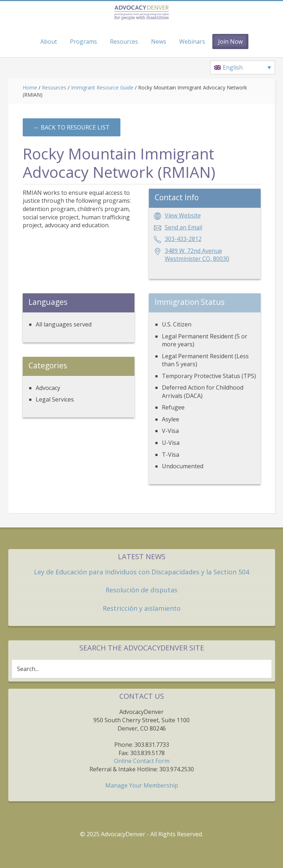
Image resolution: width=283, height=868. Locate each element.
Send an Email (183, 227)
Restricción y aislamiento (142, 608)
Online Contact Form (142, 761)
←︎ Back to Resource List (72, 127)
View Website (183, 215)
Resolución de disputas (141, 590)
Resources (54, 87)
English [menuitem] (233, 67)
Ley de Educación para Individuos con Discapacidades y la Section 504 (141, 572)
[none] (243, 67)
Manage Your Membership (142, 785)
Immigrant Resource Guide (102, 87)
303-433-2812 (183, 239)
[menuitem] (243, 67)
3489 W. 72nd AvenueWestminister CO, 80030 (197, 255)
